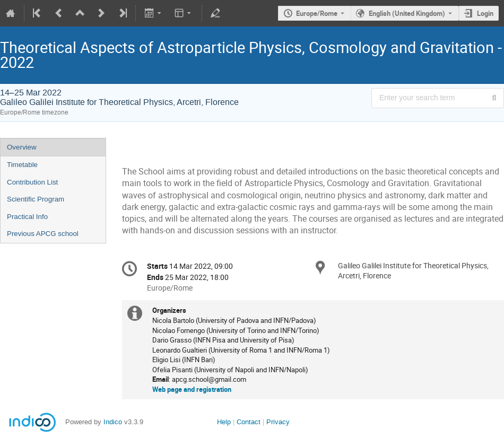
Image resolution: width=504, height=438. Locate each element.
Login (485, 13)
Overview (22, 147)
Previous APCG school (43, 234)
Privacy (278, 422)
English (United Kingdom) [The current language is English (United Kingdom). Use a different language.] (407, 13)
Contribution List (32, 182)
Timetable (22, 165)
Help (224, 422)
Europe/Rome (317, 13)
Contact (249, 422)
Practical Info (27, 217)
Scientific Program (36, 199)
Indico (113, 422)
